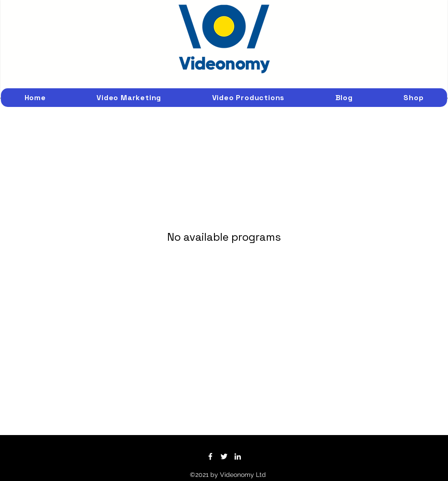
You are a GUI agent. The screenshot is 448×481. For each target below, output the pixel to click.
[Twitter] (224, 456)
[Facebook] (210, 456)
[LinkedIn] (238, 456)
